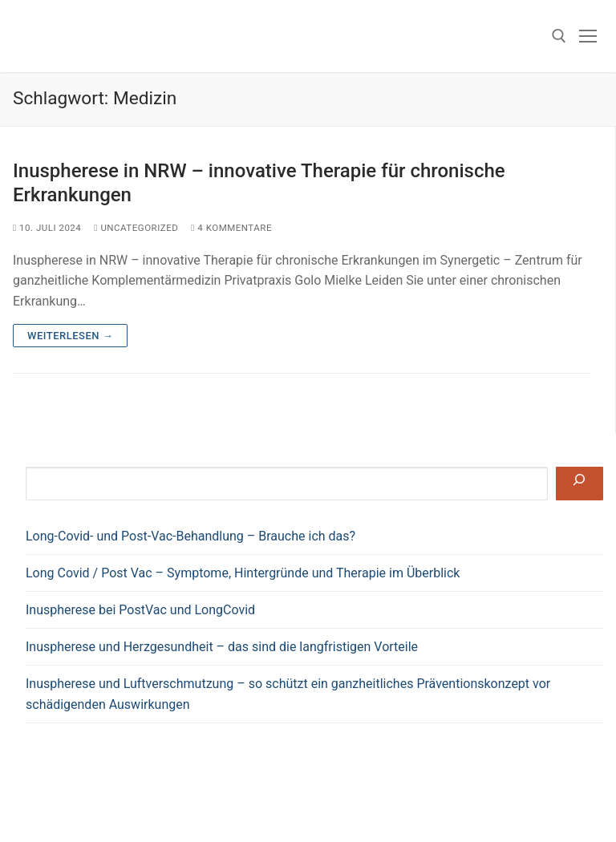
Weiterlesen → (70, 336)
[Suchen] (580, 484)
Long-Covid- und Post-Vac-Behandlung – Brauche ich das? (190, 536)
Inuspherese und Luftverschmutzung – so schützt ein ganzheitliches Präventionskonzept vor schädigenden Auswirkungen (288, 694)
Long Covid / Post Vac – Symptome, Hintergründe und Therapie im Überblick (244, 573)
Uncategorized (136, 228)
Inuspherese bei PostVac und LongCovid (140, 610)
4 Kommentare (231, 228)
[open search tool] (559, 36)
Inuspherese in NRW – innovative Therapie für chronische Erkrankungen (259, 182)
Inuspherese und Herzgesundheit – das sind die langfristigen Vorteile (222, 647)
